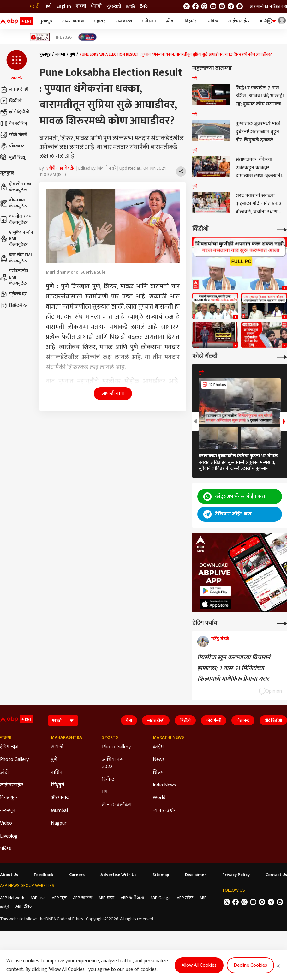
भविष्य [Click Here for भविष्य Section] (6, 849)
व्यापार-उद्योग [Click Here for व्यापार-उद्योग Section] (165, 811)
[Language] (63, 721)
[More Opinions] (282, 623)
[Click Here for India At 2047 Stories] (87, 37)
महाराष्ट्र (100, 21)
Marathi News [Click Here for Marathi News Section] (168, 737)
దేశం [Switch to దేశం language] (143, 6)
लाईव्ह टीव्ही (14, 89)
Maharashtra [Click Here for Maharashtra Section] (66, 737)
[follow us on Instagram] (222, 6)
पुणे (72, 54)
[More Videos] (282, 229)
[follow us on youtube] (213, 6)
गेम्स (129, 720)
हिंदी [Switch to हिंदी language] (48, 6)
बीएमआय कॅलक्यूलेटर (14, 203)
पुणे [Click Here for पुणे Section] (54, 760)
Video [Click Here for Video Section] (6, 823)
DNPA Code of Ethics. (65, 919)
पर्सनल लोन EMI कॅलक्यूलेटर (14, 277)
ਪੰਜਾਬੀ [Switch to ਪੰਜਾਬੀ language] (96, 6)
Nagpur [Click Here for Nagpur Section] (59, 823)
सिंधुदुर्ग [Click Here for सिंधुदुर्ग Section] (57, 785)
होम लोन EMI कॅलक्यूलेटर (16, 187)
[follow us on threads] (204, 6)
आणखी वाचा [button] (113, 393)
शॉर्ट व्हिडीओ (15, 112)
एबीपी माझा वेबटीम (61, 168)
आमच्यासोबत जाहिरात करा (268, 6)
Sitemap (161, 875)
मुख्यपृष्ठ (46, 21)
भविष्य (213, 21)
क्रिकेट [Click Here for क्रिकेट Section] (108, 779)
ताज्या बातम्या (73, 21)
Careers (77, 875)
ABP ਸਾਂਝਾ (185, 898)
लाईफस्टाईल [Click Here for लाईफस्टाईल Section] (12, 785)
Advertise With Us (118, 875)
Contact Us (276, 875)
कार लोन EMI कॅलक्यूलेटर (16, 258)
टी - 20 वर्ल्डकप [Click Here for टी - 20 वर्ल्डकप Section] (117, 805)
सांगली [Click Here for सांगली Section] (57, 747)
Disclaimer (196, 875)
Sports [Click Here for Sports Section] (110, 737)
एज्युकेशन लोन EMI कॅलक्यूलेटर (17, 239)
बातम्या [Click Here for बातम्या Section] (6, 737)
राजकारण (124, 21)
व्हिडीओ (11, 101)
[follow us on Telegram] (231, 6)
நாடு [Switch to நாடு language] (130, 6)
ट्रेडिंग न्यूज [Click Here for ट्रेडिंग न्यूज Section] (9, 747)
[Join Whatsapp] (240, 6)
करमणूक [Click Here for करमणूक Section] (8, 811)
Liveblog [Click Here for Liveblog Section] (9, 836)
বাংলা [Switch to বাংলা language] (81, 6)
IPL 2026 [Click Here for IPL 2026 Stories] (64, 37)
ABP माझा (106, 898)
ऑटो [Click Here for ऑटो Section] (4, 773)
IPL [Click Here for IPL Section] (105, 792)
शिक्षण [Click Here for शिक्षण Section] (159, 773)
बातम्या (60, 54)
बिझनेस (191, 21)
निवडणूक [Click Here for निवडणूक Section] (9, 798)
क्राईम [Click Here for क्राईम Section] (158, 747)
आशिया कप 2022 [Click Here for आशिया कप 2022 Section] (113, 763)
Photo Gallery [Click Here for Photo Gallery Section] (14, 760)
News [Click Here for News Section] (159, 760)
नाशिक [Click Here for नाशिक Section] (57, 773)
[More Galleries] (282, 356)
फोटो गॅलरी (14, 135)
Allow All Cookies (199, 965)
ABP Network (12, 898)
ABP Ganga (160, 898)
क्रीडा (170, 21)
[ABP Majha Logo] (16, 21)
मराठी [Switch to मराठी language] (35, 6)
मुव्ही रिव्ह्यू (13, 158)
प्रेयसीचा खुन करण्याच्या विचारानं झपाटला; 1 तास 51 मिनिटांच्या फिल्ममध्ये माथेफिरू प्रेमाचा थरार (234, 668)
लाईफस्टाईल (239, 21)
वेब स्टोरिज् (13, 123)
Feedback (43, 875)
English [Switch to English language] (64, 6)
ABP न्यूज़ (59, 898)
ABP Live (38, 898)
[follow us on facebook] (195, 6)
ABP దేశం (24, 906)
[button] (17, 65)
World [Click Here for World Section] (159, 798)
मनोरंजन (149, 21)
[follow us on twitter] (187, 6)
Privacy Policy (236, 875)
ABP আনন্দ (83, 898)
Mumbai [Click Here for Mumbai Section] (59, 811)
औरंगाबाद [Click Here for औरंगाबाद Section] (60, 798)
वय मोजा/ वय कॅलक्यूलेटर (16, 219)
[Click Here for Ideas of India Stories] (40, 37)
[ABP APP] (215, 591)
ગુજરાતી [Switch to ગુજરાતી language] (114, 6)
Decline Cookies (250, 965)
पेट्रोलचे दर (13, 294)
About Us (9, 875)
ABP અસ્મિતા (132, 898)
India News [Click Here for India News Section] (164, 785)
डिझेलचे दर (14, 305)
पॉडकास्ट (12, 146)
